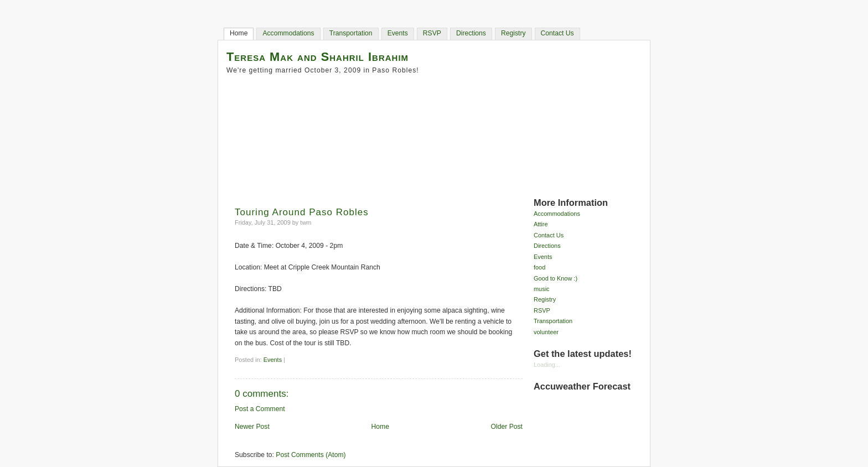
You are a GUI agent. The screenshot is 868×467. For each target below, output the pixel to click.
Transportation (351, 33)
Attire (541, 224)
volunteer (546, 332)
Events (398, 33)
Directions (471, 33)
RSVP (432, 33)
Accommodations (288, 33)
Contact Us (557, 33)
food (539, 267)
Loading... (547, 365)
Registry (513, 33)
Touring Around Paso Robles (302, 212)
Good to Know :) (556, 278)
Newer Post (252, 427)
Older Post (507, 427)
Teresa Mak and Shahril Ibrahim (317, 57)
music (542, 289)
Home (239, 33)
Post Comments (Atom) (311, 455)
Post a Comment (260, 409)
